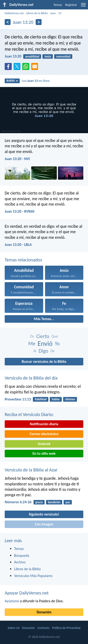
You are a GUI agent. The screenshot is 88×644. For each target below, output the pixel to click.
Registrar (71, 5)
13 (60, 13)
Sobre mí (14, 628)
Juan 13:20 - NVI (17, 159)
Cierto (43, 336)
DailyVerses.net (14, 13)
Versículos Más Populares (33, 576)
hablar (56, 399)
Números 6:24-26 (18, 502)
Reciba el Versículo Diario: (29, 414)
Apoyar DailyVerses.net (27, 593)
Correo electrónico (44, 434)
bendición (54, 502)
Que (55, 336)
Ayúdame (12, 601)
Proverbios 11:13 (18, 399)
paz (68, 502)
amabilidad (32, 56)
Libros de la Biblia (37, 13)
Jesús (48, 56)
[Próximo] (39, 22)
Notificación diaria (44, 424)
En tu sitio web (44, 453)
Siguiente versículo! (44, 514)
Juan (53, 13)
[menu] (83, 6)
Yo (57, 344)
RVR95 (12, 81)
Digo (44, 351)
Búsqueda (22, 555)
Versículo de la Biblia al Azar (31, 470)
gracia (39, 502)
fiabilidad (41, 399)
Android (44, 444)
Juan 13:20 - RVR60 (19, 211)
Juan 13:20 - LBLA (18, 245)
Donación (44, 612)
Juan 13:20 (13, 56)
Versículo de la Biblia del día (31, 378)
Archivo (20, 562)
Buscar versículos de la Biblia (44, 361)
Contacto (43, 628)
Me (32, 344)
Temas (58, 5)
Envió (45, 344)
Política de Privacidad (66, 628)
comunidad (63, 56)
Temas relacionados (23, 260)
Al (35, 351)
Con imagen (44, 524)
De (53, 351)
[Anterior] (8, 22)
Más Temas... (44, 319)
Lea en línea (36, 81)
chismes (70, 399)
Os (32, 336)
